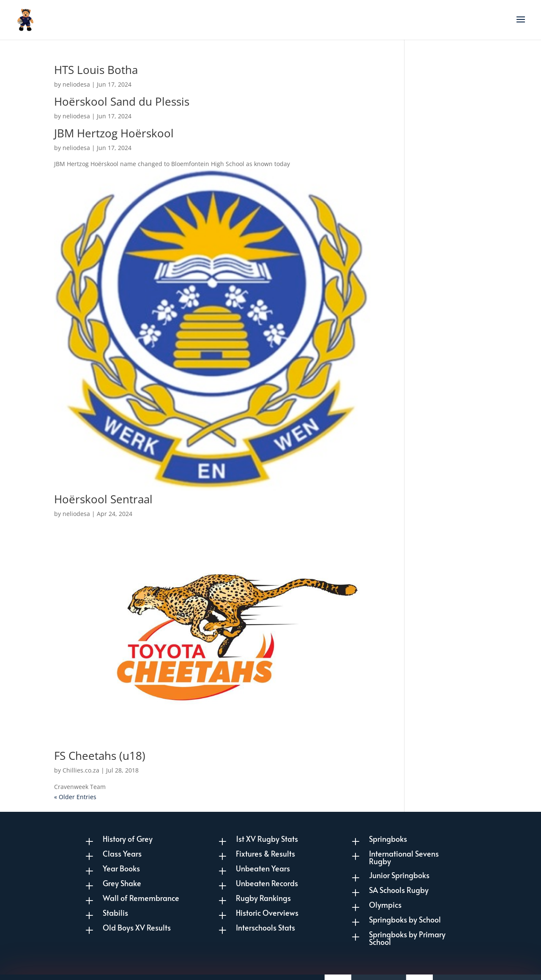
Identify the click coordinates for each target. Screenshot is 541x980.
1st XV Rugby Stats (267, 839)
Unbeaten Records (267, 883)
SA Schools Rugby (399, 890)
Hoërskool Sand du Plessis (122, 101)
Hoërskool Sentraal (103, 499)
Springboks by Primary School (407, 938)
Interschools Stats (265, 927)
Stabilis (115, 913)
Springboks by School (405, 919)
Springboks (388, 839)
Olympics (385, 905)
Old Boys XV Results (137, 927)
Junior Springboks (399, 875)
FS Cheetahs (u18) (100, 756)
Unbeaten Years (263, 868)
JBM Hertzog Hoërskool (114, 133)
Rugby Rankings (263, 898)
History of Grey (128, 839)
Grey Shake (122, 883)
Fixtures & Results (265, 853)
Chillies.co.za (81, 770)
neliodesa (76, 84)
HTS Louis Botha (96, 70)
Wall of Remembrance (141, 898)
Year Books (121, 868)
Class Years (122, 853)
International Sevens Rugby (404, 857)
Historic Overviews (267, 913)
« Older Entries (75, 797)
